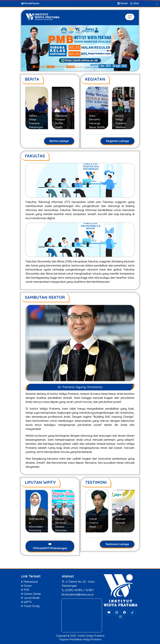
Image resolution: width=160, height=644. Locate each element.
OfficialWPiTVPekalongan (50, 546)
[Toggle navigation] (130, 17)
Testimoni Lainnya (117, 544)
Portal (123, 3)
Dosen (28, 586)
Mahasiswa (31, 582)
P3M (26, 590)
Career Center (32, 594)
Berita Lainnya (59, 141)
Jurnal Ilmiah (32, 598)
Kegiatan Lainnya (117, 141)
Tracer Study (32, 606)
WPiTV (28, 602)
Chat (135, 3)
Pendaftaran (30, 3)
